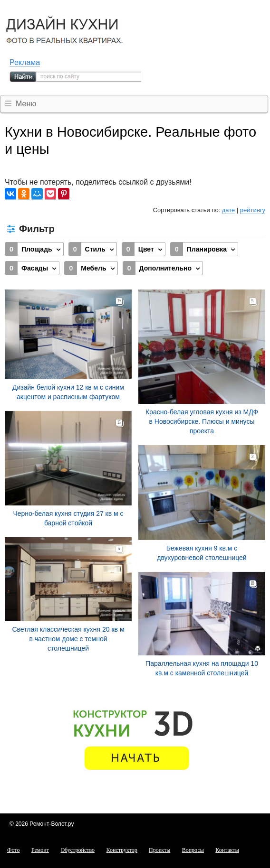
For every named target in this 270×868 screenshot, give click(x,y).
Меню (26, 104)
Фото (13, 850)
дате (228, 210)
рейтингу (253, 210)
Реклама (25, 62)
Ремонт (40, 850)
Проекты (159, 850)
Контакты (227, 850)
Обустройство (77, 850)
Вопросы (193, 850)
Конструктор (122, 850)
